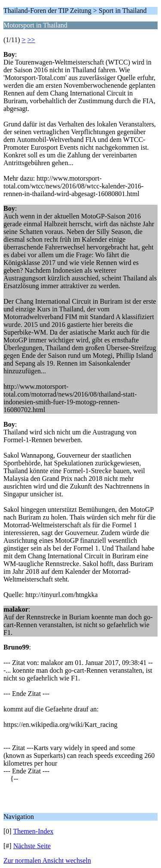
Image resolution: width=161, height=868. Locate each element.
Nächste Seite (32, 846)
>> (31, 40)
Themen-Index (33, 831)
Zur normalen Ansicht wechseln (47, 860)
